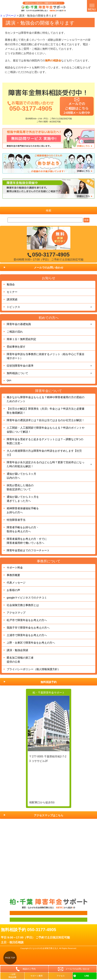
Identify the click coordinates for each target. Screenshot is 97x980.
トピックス (13, 307)
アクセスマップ (16, 613)
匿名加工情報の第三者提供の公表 (20, 660)
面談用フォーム (16, 913)
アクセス (61, 976)
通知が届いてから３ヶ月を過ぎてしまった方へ (23, 499)
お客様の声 (13, 590)
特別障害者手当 (16, 520)
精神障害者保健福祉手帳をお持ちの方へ (23, 510)
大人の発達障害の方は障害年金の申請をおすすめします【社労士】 (44, 453)
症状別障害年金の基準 (20, 366)
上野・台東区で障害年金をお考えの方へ (31, 643)
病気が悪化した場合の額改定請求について (20, 487)
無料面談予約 (49, 682)
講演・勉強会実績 (17, 650)
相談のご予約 (29, 969)
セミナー (12, 292)
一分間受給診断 (12, 976)
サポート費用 (37, 976)
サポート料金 (15, 568)
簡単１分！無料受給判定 (21, 339)
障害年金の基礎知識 (19, 324)
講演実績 (12, 299)
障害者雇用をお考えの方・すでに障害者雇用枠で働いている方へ (27, 541)
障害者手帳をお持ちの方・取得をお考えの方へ (23, 529)
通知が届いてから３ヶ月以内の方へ (21, 476)
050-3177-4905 (31, 108)
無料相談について (17, 373)
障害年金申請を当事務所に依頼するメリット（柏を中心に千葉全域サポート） (46, 356)
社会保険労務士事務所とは (23, 605)
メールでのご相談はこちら (77, 108)
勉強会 (11, 284)
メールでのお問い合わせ (49, 268)
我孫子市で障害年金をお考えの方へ (28, 628)
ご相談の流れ (15, 332)
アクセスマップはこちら (49, 815)
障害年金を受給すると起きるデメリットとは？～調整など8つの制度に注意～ (45, 441)
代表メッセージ (16, 583)
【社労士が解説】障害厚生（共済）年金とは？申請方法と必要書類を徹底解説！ (46, 411)
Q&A (9, 380)
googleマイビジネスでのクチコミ (27, 598)
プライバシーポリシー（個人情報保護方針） (34, 669)
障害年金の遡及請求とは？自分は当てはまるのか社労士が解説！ (46, 420)
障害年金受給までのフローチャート (28, 550)
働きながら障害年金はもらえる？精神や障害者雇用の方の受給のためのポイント (46, 399)
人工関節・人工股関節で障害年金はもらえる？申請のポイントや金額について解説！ (46, 430)
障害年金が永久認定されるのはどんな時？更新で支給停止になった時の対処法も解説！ (46, 464)
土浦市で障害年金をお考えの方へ (27, 635)
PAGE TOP (10, 958)
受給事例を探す (16, 347)
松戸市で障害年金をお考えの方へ (27, 620)
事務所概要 (13, 575)
